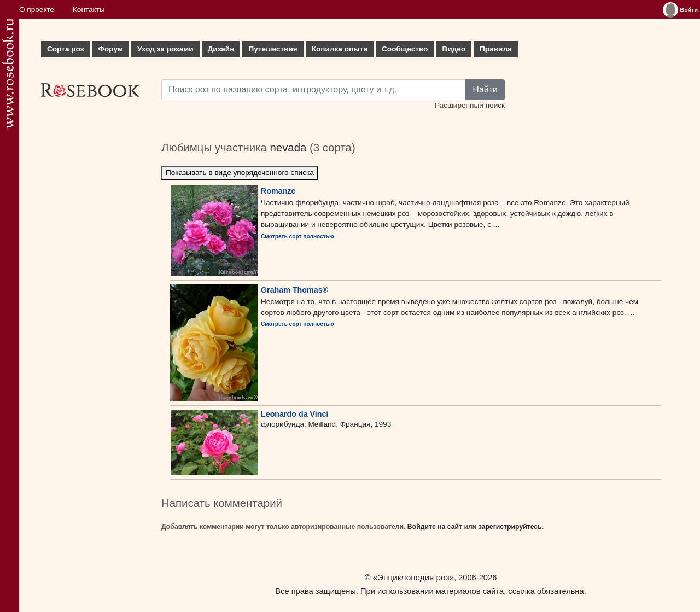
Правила (496, 49)
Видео (454, 49)
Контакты (89, 10)
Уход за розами (165, 49)
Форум (110, 49)
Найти (485, 89)
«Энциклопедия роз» (413, 577)
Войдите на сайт (435, 527)
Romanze (278, 191)
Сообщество (405, 49)
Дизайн (221, 49)
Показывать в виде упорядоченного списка (240, 173)
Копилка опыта (340, 49)
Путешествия (273, 49)
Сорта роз (65, 49)
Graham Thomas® (294, 290)
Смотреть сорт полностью (297, 237)
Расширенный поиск (470, 105)
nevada (288, 148)
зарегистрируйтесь (510, 527)
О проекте (37, 10)
